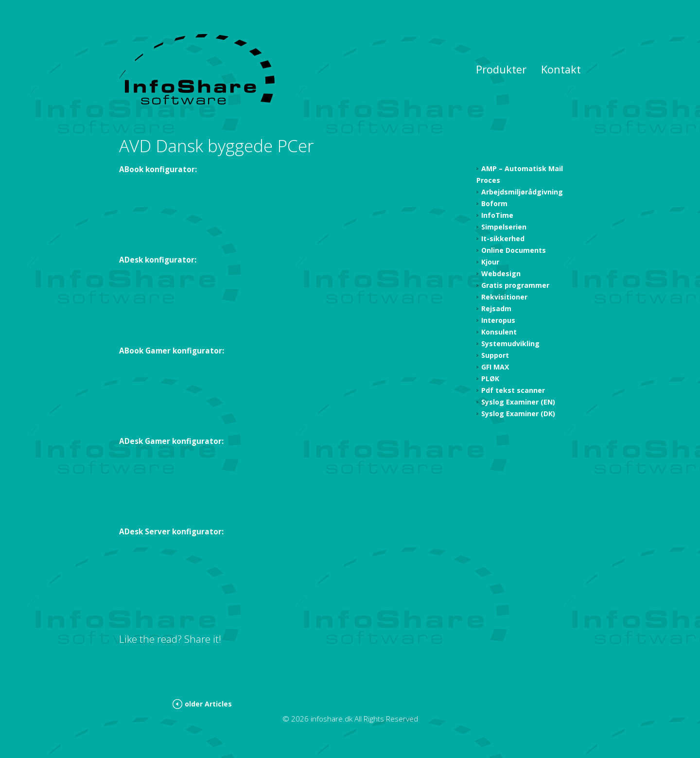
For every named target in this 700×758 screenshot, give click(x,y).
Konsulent (499, 332)
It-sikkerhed (503, 238)
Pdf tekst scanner (513, 390)
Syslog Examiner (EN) (518, 402)
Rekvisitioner (504, 297)
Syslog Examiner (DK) (518, 414)
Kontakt (561, 69)
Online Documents (514, 250)
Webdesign (501, 273)
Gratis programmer (515, 285)
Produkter (501, 69)
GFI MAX (495, 367)
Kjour (490, 262)
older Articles (208, 704)
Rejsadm (496, 308)
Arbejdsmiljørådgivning (522, 192)
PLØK (490, 379)
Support (495, 355)
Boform (494, 203)
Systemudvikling (510, 344)
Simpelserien (504, 227)
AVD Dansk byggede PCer (217, 146)
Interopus (498, 320)
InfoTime (497, 215)
